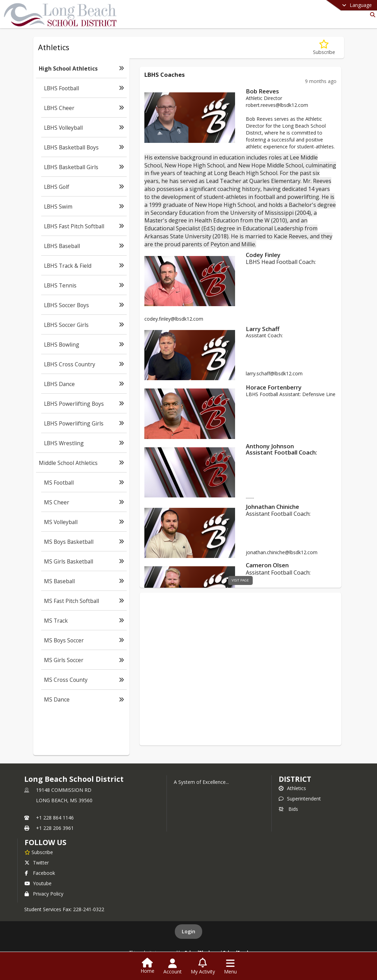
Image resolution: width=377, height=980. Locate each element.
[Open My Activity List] (203, 967)
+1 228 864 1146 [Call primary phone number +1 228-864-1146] (55, 818)
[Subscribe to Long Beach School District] (39, 852)
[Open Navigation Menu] (230, 967)
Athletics (292, 788)
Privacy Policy (44, 894)
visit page (240, 580)
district (295, 779)
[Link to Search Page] (371, 15)
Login (188, 931)
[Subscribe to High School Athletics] (324, 48)
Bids (288, 809)
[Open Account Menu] (173, 967)
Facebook (40, 873)
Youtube (38, 883)
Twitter (37, 863)
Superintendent (300, 799)
